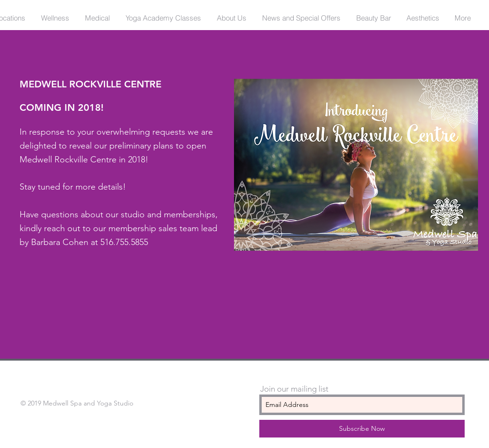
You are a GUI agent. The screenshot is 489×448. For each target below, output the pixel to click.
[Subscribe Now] (362, 429)
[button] (55, 18)
